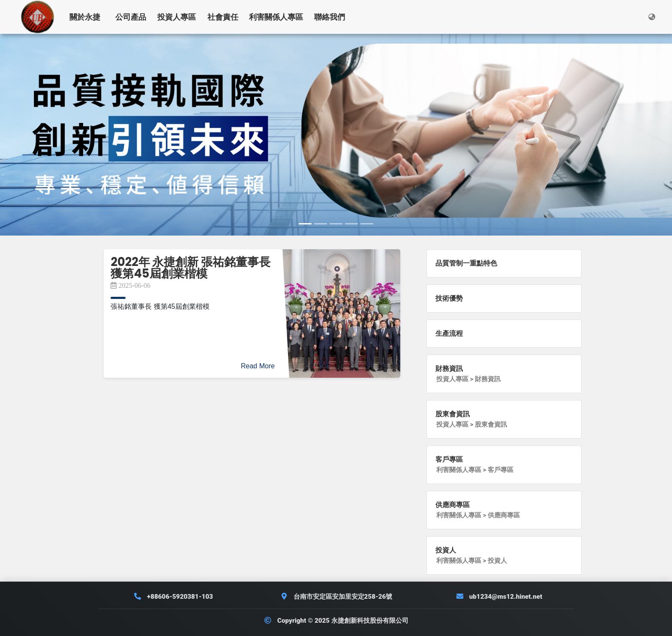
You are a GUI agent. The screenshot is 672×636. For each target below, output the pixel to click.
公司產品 (131, 17)
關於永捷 (85, 17)
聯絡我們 (330, 17)
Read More (258, 366)
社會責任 (223, 17)
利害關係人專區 (276, 17)
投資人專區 (177, 17)
